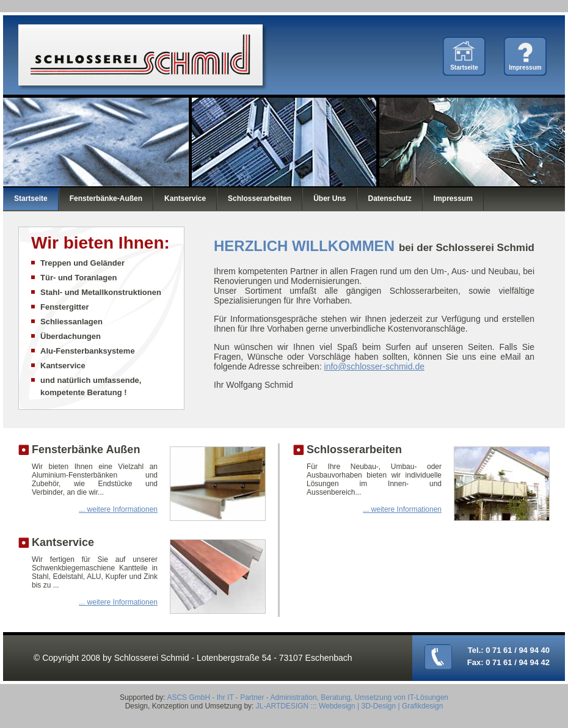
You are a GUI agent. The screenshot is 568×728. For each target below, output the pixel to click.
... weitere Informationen (118, 509)
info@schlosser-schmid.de (374, 366)
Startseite (464, 67)
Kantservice (185, 198)
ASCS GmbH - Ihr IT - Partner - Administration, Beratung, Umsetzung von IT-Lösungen (308, 697)
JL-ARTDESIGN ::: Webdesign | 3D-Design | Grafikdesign (350, 706)
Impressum (525, 67)
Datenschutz (390, 198)
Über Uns (330, 198)
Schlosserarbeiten (260, 198)
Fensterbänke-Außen (106, 198)
